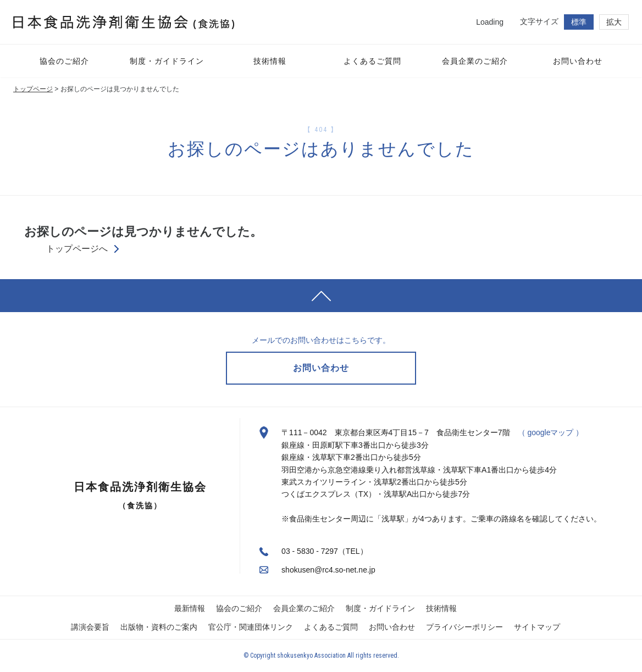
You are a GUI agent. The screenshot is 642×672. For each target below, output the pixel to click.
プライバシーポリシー (464, 627)
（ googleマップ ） (551, 432)
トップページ (33, 89)
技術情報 (441, 608)
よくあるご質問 (331, 627)
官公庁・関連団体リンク (251, 627)
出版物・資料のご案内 (159, 627)
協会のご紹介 (239, 608)
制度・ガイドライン (380, 608)
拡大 (614, 22)
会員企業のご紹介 (304, 608)
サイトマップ (537, 627)
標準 (579, 22)
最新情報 (190, 608)
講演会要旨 (90, 627)
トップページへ (77, 249)
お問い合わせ (392, 627)
